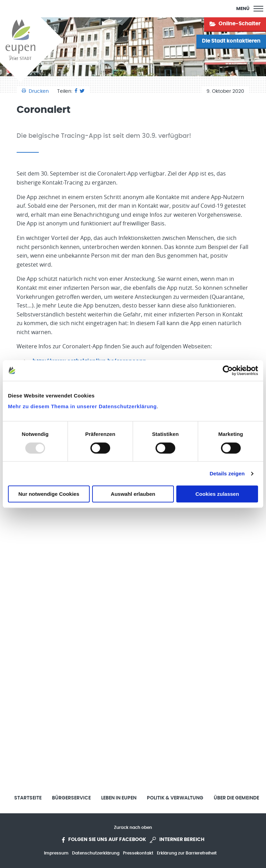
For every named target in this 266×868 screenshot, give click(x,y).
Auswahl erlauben (133, 494)
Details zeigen (227, 473)
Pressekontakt (138, 853)
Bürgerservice (71, 798)
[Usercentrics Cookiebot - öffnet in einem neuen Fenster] (228, 370)
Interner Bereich (177, 840)
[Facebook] (76, 91)
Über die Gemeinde (236, 798)
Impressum (56, 853)
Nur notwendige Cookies (49, 494)
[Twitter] (82, 91)
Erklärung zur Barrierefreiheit (187, 853)
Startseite (28, 798)
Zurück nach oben (133, 827)
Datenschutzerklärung (96, 853)
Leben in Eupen (119, 798)
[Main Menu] (250, 9)
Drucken (36, 91)
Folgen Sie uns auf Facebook (104, 840)
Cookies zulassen (217, 494)
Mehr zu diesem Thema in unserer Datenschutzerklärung (82, 406)
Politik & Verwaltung (175, 798)
